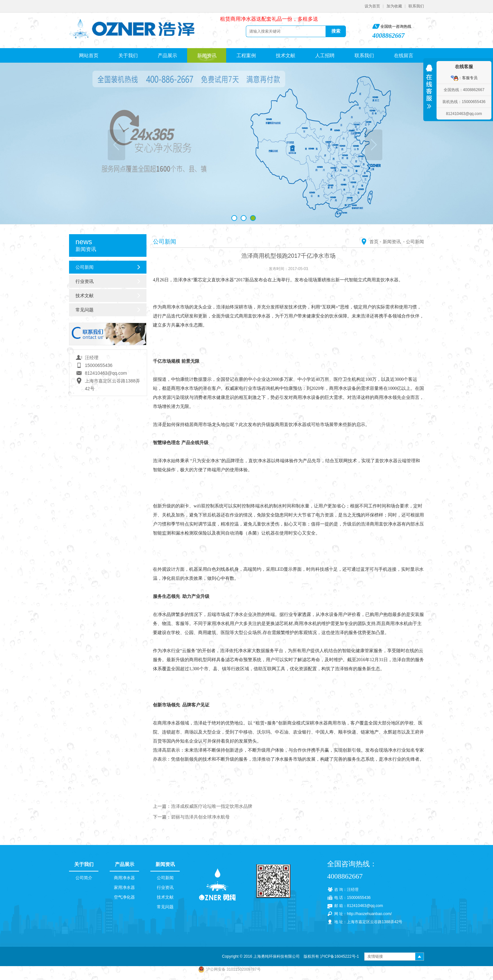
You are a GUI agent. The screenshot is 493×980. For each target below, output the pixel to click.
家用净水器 (124, 887)
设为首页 (372, 6)
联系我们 (416, 6)
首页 (374, 242)
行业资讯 (85, 281)
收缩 (429, 88)
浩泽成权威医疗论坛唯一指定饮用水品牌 (212, 806)
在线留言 (404, 55)
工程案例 (246, 55)
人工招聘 (325, 55)
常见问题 (85, 310)
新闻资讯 (207, 55)
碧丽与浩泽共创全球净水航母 (200, 817)
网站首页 (89, 55)
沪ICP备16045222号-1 (339, 956)
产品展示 (167, 55)
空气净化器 (124, 897)
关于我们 (128, 55)
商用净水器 (124, 878)
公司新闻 (85, 267)
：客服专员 (464, 78)
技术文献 (286, 55)
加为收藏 (394, 6)
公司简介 (84, 878)
